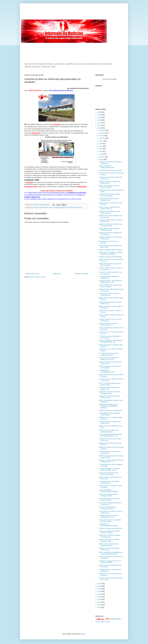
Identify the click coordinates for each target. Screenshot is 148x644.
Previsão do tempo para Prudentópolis (110, 170)
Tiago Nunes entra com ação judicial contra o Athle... (110, 422)
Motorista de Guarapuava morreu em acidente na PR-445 (110, 562)
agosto (101, 141)
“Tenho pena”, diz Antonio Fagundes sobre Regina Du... (110, 536)
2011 (99, 605)
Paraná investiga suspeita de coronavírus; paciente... (108, 508)
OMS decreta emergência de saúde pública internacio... (109, 212)
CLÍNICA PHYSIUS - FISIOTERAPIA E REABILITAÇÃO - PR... (110, 282)
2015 (99, 594)
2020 (99, 128)
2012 (99, 602)
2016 (99, 592)
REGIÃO (63, 208)
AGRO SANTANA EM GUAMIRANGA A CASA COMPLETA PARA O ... (111, 553)
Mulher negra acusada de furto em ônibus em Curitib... (109, 187)
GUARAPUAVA (44, 208)
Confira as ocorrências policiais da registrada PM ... (109, 388)
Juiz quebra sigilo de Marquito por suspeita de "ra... (109, 277)
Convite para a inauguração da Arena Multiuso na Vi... (110, 303)
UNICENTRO (70, 208)
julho (101, 144)
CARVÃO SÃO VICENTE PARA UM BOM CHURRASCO (110, 195)
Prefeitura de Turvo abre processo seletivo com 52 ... (109, 549)
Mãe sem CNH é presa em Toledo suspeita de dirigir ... (109, 540)
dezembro (102, 130)
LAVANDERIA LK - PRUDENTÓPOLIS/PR (107, 371)
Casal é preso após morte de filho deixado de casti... (109, 482)
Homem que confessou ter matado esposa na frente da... (109, 532)
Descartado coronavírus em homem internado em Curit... (110, 393)
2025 (99, 115)
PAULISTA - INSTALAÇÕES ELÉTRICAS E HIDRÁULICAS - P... (111, 461)
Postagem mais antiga (81, 274)
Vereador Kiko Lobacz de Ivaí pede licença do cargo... (109, 397)
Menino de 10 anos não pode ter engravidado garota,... (109, 545)
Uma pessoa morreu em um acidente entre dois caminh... (110, 521)
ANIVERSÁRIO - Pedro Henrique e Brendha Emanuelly (109, 229)
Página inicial (57, 274)
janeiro (101, 159)
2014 (99, 597)
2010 (99, 607)
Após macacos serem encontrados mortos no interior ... (109, 499)
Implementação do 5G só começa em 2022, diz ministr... (110, 264)
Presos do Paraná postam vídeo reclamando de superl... (108, 474)
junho (101, 146)
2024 (99, 118)
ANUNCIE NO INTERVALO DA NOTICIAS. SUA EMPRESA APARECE (108, 406)
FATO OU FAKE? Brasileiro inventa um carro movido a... (111, 269)
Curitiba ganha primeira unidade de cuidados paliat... (109, 414)
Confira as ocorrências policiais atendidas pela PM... (108, 495)
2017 (99, 589)
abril (101, 152)
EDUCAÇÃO (36, 208)
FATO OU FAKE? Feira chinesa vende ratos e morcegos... (110, 286)
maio (101, 149)
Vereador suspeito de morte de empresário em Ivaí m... (108, 516)
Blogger (83, 634)
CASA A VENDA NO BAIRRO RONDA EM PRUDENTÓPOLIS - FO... (110, 435)
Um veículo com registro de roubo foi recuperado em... (110, 504)
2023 (99, 120)
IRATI (50, 208)
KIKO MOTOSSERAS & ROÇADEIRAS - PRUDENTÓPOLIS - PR (111, 341)
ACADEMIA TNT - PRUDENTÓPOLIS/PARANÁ (108, 525)
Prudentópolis (56, 208)
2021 (99, 125)
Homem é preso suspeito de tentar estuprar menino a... (109, 208)
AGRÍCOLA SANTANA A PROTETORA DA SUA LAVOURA (110, 225)
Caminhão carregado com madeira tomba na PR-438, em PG (109, 469)
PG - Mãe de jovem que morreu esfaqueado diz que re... (108, 354)
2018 (99, 586)
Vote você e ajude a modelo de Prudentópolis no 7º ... (108, 324)
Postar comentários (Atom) (38, 277)
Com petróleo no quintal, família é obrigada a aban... (109, 199)
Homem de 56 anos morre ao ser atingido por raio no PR (109, 358)
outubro (102, 136)
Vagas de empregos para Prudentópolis (111, 250)
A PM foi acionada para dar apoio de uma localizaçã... (110, 367)
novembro (102, 133)
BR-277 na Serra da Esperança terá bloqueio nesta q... (110, 384)
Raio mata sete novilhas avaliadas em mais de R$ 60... (110, 234)
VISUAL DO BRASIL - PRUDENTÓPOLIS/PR (107, 167)
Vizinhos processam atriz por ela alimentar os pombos (109, 431)
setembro (102, 138)
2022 (99, 123)
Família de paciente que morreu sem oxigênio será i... (110, 452)
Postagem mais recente (32, 274)
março (101, 154)
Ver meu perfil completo (103, 622)
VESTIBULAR (78, 208)
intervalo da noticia (37, 205)
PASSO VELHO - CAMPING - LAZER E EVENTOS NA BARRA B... (111, 253)
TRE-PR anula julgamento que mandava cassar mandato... (111, 457)
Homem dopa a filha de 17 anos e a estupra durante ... (110, 294)
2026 (99, 112)
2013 (99, 599)
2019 (99, 584)
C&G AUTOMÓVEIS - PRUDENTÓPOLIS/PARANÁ (108, 491)
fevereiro (102, 157)
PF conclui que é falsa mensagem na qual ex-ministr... (110, 337)
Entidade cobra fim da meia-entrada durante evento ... (110, 182)
